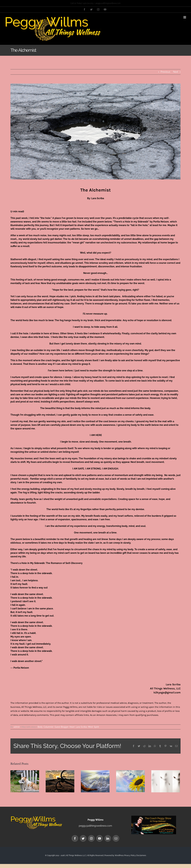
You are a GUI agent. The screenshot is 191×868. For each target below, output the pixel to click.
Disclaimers (141, 855)
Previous (165, 72)
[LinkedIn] (108, 838)
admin (17, 727)
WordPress (119, 855)
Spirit (96, 727)
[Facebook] (75, 838)
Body (40, 727)
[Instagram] (91, 838)
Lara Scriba (81, 727)
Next (176, 72)
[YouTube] (100, 838)
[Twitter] (83, 838)
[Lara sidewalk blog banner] (95, 131)
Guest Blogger (61, 727)
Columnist (48, 727)
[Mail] (116, 838)
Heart (72, 727)
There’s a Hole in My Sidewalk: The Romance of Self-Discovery (46, 563)
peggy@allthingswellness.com (108, 3)
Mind (90, 727)
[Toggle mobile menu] (185, 17)
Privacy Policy (130, 855)
